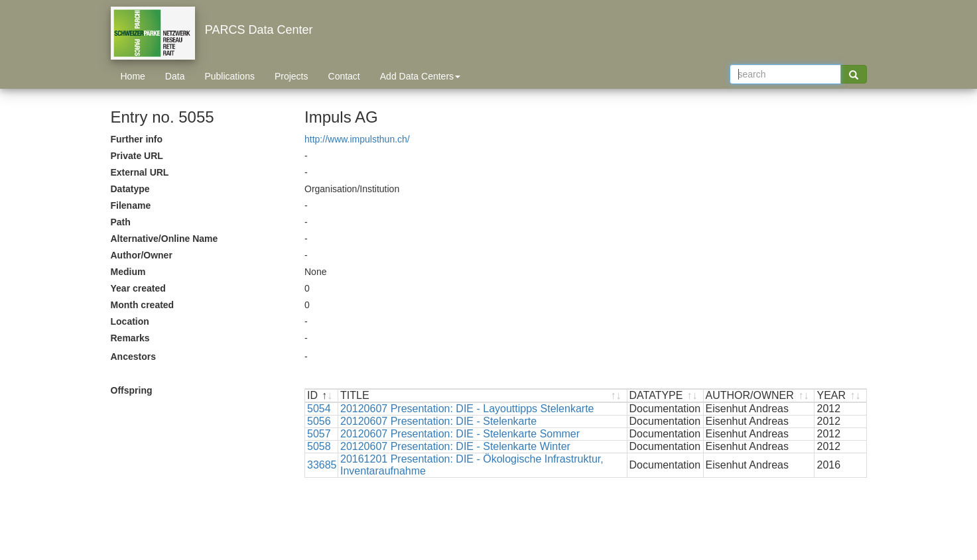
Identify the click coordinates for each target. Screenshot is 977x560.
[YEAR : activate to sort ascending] (840, 396)
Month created (143, 305)
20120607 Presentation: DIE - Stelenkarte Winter (455, 446)
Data (175, 76)
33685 (322, 465)
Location (130, 321)
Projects (292, 76)
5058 (319, 446)
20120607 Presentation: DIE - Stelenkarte (438, 421)
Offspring (132, 390)
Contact (344, 76)
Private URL (137, 156)
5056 (319, 421)
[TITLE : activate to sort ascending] (483, 396)
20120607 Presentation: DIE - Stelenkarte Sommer (460, 434)
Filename (131, 205)
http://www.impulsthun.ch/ (357, 139)
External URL (140, 172)
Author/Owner (142, 255)
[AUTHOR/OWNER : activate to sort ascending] (759, 396)
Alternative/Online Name (164, 239)
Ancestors (133, 357)
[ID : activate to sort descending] (322, 396)
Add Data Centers (420, 76)
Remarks (130, 338)
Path (121, 222)
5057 (319, 434)
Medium (128, 272)
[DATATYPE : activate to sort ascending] (666, 396)
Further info (137, 139)
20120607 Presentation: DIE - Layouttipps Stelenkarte (467, 409)
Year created (138, 288)
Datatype (130, 189)
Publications (229, 76)
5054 (319, 409)
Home (133, 76)
